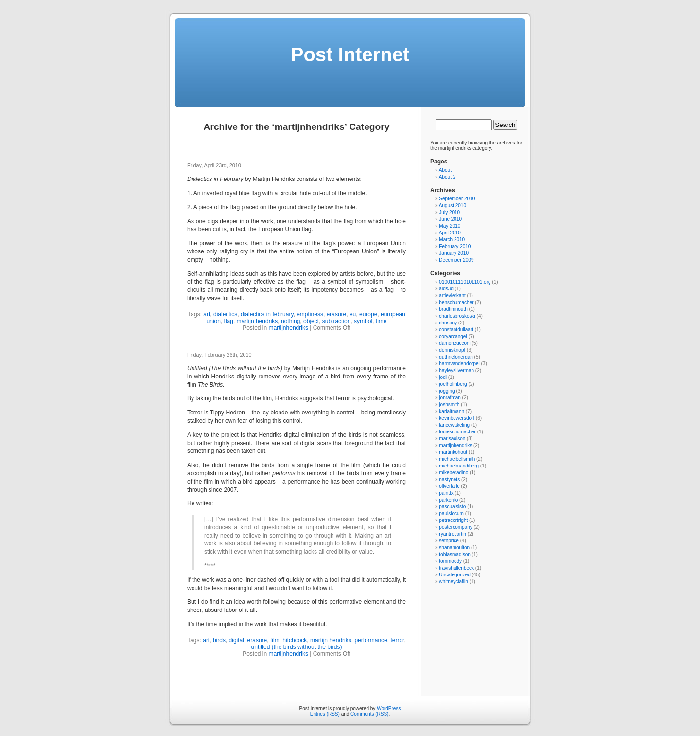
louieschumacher (457, 432)
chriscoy (448, 323)
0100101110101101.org (465, 282)
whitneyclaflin (453, 582)
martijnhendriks (289, 328)
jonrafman (450, 398)
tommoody (450, 561)
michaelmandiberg (459, 466)
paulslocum (451, 513)
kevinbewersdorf (457, 418)
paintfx (446, 493)
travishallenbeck (456, 568)
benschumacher (456, 302)
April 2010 (450, 233)
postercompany (455, 527)
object (311, 321)
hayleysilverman (456, 370)
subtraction (337, 321)
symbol (363, 321)
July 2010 (449, 212)
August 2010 (453, 206)
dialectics (225, 314)
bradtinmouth (453, 309)
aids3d (446, 289)
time (381, 321)
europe (368, 314)
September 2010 (457, 199)
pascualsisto (452, 507)
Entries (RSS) (325, 714)
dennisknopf (452, 350)
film (275, 640)
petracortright (453, 520)
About (445, 170)
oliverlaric (449, 486)
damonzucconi (455, 343)
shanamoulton (454, 548)
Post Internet (350, 54)
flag (229, 321)
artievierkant (452, 296)
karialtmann (452, 411)
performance (371, 640)
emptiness (310, 314)
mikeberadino (454, 473)
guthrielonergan (456, 357)
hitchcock (295, 640)
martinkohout (453, 452)
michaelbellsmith (457, 459)
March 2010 (452, 240)
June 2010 (450, 219)
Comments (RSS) (369, 714)
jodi (443, 377)
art (207, 314)
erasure (337, 314)
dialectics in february (267, 314)
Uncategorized (455, 575)
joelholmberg (453, 384)
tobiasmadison (455, 554)
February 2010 (455, 246)
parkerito (448, 500)
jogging (447, 391)
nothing (290, 321)
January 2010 (454, 253)
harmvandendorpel (459, 364)
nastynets (449, 479)
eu (353, 314)
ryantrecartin (453, 534)
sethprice (449, 541)
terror (397, 640)
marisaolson (452, 439)
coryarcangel (453, 336)
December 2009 (456, 260)
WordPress (389, 709)
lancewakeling (454, 425)
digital (236, 640)
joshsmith (449, 404)
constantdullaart (456, 330)
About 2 (447, 177)
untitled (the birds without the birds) (297, 647)
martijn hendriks (257, 321)
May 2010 (450, 226)
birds (219, 640)
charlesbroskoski (457, 316)
